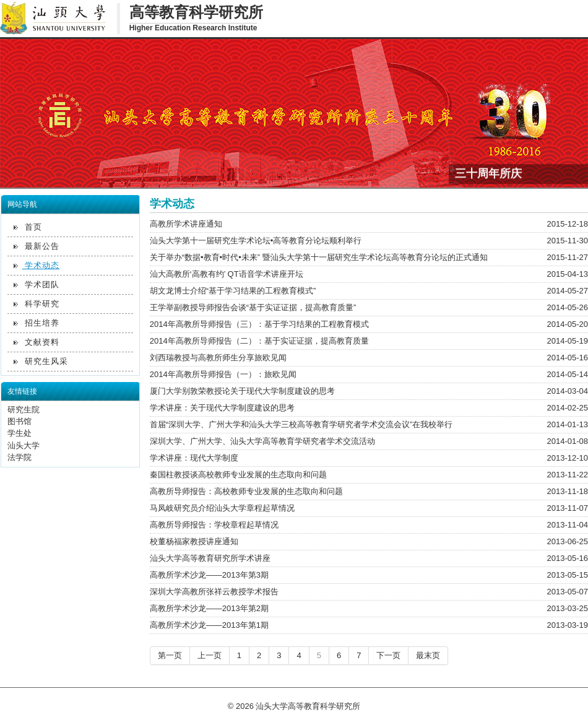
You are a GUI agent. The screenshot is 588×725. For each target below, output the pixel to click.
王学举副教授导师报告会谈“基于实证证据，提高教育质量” (253, 307)
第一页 (170, 655)
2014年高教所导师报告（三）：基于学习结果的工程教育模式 (259, 324)
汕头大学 (24, 445)
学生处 (19, 433)
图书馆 (19, 421)
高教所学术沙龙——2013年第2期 (209, 608)
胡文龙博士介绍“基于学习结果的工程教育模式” (233, 291)
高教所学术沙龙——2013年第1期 (209, 625)
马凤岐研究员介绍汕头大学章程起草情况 (222, 508)
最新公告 (37, 246)
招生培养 (37, 323)
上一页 (210, 655)
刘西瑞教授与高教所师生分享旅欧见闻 (218, 358)
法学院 (19, 457)
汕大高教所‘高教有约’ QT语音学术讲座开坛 (227, 274)
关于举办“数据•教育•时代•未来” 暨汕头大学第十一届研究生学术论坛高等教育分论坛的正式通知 (319, 257)
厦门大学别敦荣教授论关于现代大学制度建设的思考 (242, 391)
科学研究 (37, 304)
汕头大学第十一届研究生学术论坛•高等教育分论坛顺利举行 (256, 241)
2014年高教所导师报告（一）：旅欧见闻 (223, 374)
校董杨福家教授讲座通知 (194, 541)
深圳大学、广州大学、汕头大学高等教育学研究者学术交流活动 (262, 441)
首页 (28, 227)
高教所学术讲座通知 (186, 224)
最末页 (428, 655)
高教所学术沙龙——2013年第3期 (209, 575)
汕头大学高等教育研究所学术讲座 (210, 558)
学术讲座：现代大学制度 (194, 458)
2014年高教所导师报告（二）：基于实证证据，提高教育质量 (259, 341)
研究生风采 (41, 361)
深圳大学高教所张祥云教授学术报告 (214, 592)
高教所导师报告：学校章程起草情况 (214, 525)
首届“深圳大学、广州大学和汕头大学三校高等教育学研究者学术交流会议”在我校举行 (301, 424)
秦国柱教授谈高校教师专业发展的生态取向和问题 (238, 475)
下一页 (388, 655)
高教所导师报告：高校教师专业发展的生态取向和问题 (246, 491)
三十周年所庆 (488, 172)
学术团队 (37, 284)
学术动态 (37, 265)
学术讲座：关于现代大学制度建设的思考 (222, 408)
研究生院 (24, 410)
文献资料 (37, 342)
